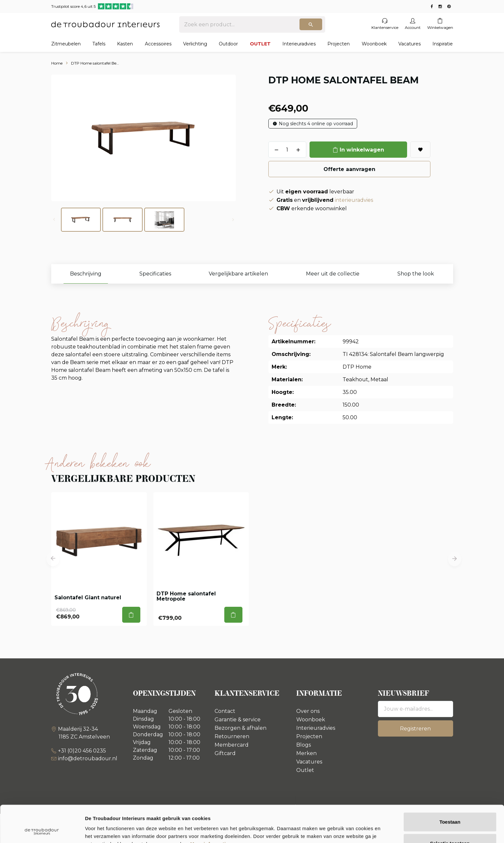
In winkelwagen (362, 150)
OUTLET (260, 44)
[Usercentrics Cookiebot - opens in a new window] (42, 830)
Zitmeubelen (66, 44)
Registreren (415, 729)
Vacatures (410, 44)
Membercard (232, 745)
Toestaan (450, 787)
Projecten (339, 44)
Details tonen (350, 830)
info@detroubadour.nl (88, 758)
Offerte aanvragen (349, 169)
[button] (53, 559)
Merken (306, 753)
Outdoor (228, 44)
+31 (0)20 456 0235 (82, 751)
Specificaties (155, 274)
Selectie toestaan (450, 808)
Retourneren (232, 736)
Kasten (125, 44)
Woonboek (374, 44)
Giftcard (225, 753)
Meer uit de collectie (333, 274)
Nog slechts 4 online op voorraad (316, 124)
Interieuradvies (299, 44)
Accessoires (158, 44)
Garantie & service (238, 720)
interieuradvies (354, 200)
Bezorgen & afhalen (240, 728)
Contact (225, 711)
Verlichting (195, 44)
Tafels (99, 44)
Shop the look (416, 274)
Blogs (304, 745)
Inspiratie (443, 44)
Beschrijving (86, 274)
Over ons (308, 711)
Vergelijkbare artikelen (238, 274)
